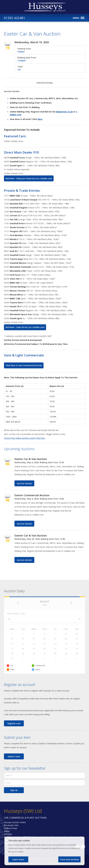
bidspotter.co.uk (64, 112)
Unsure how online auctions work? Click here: (25, 438)
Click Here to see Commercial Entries (24, 365)
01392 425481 (15, 18)
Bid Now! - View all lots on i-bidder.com (25, 327)
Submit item (14, 756)
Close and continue (69, 859)
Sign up (14, 790)
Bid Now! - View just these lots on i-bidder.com (29, 178)
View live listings (44, 83)
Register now (14, 723)
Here (40, 119)
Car (19, 69)
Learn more (18, 859)
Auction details (24, 483)
